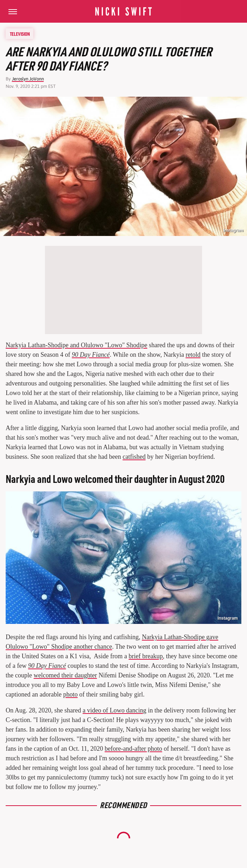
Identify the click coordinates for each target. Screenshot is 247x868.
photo (70, 694)
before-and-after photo (133, 749)
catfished (134, 457)
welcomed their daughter (65, 675)
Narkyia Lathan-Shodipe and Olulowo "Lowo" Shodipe (76, 345)
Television (20, 34)
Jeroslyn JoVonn (28, 79)
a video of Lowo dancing (114, 710)
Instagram (233, 230)
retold (193, 355)
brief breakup (145, 656)
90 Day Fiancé (91, 355)
